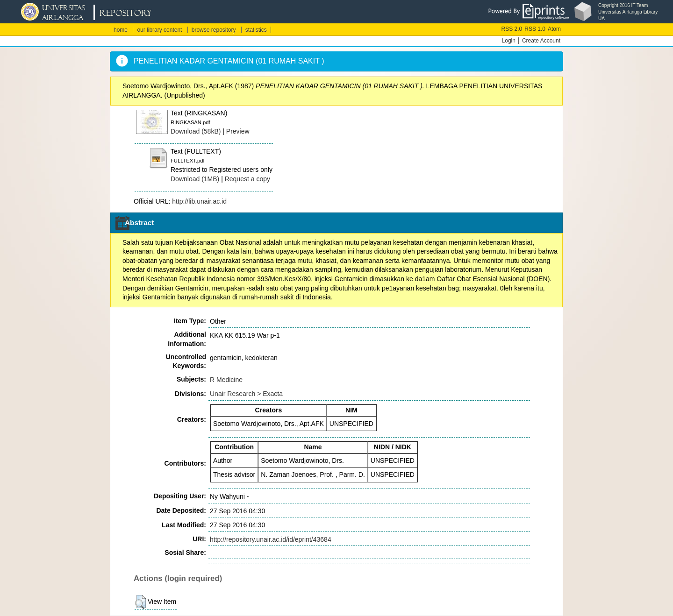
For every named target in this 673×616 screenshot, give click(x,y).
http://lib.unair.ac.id (199, 201)
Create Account (541, 41)
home (121, 30)
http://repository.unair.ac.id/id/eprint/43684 (271, 539)
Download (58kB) (196, 131)
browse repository (214, 30)
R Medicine (226, 380)
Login (509, 41)
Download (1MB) (195, 179)
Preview (238, 131)
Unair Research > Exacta (246, 394)
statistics (256, 30)
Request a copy (247, 179)
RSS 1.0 (535, 29)
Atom (554, 29)
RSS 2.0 (512, 29)
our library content (159, 30)
